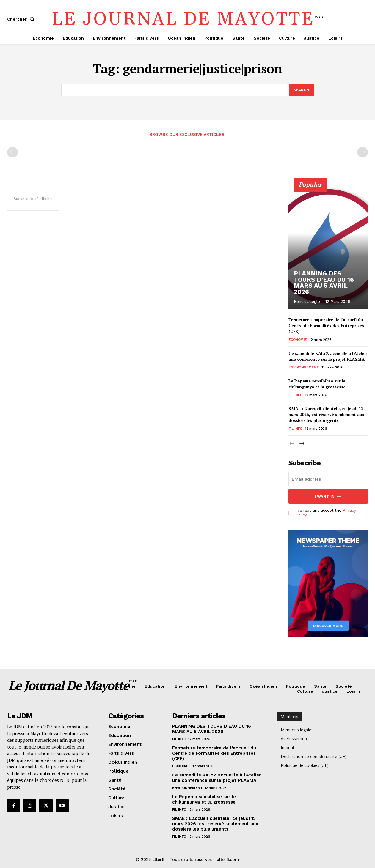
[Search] (301, 90)
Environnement (304, 367)
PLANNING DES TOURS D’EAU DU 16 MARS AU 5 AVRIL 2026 (327, 286)
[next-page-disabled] (363, 152)
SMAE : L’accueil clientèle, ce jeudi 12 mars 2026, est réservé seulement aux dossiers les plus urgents (326, 414)
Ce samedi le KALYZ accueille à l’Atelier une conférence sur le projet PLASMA (328, 356)
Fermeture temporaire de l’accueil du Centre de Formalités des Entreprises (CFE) (326, 325)
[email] (328, 479)
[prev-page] (12, 152)
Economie (298, 339)
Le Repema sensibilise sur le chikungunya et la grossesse (317, 384)
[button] (22, 19)
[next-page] (302, 444)
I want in (328, 496)
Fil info (295, 395)
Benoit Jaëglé (307, 301)
